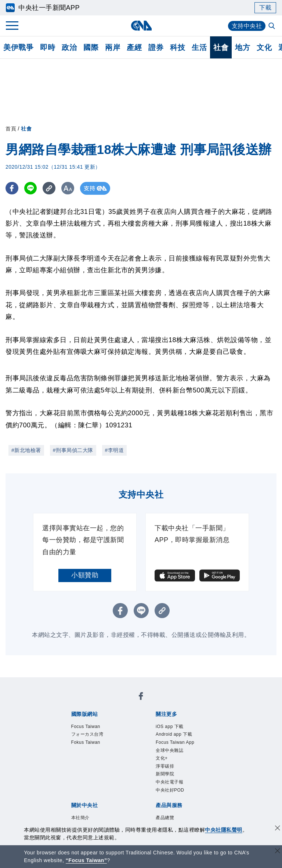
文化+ (162, 758)
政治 (69, 47)
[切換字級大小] (68, 188)
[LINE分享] (31, 188)
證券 (156, 47)
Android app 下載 (174, 734)
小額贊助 (85, 575)
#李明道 (115, 450)
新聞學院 (165, 774)
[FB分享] (12, 188)
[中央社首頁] (141, 26)
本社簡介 (80, 818)
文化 (264, 47)
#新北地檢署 (26, 450)
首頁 (11, 129)
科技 (178, 47)
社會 (221, 47)
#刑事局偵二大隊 (73, 450)
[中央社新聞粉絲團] (141, 697)
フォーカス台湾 (87, 734)
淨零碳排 (165, 766)
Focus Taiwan (86, 727)
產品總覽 (165, 818)
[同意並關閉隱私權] (278, 829)
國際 (91, 47)
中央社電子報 (169, 782)
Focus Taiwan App (175, 742)
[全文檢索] (272, 26)
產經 (134, 47)
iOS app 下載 (170, 727)
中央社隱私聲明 (224, 830)
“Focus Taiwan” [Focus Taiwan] (86, 860)
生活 (199, 47)
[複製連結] (49, 188)
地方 (243, 47)
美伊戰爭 (18, 47)
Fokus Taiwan (86, 742)
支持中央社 (247, 26)
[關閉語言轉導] (278, 852)
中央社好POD (170, 790)
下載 (265, 8)
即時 (48, 47)
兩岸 (113, 47)
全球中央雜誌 (169, 750)
